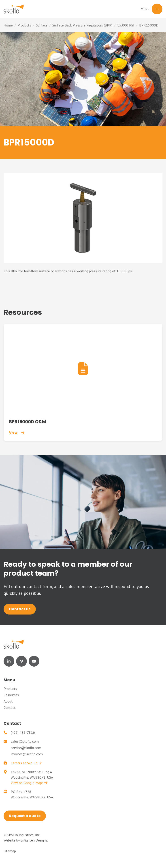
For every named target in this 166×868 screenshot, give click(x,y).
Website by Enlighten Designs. (26, 840)
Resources (11, 695)
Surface (42, 25)
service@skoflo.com (26, 748)
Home (8, 25)
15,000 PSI (126, 25)
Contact (10, 707)
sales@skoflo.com (25, 741)
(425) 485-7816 (23, 732)
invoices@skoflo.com (27, 754)
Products (24, 25)
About (8, 701)
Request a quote (25, 816)
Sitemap (10, 851)
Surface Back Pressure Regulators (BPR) (82, 25)
